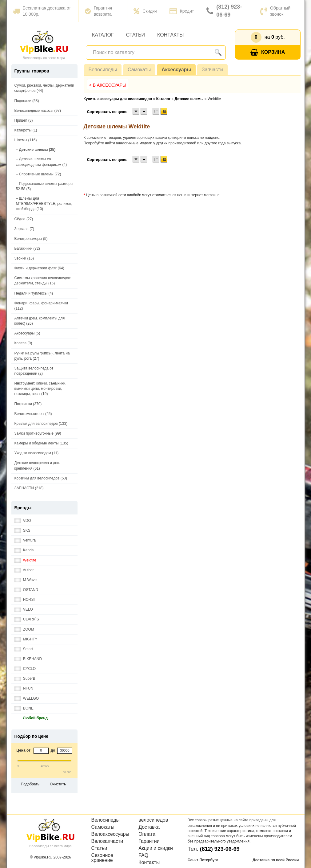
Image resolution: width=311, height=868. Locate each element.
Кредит (182, 11)
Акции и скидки (156, 848)
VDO (23, 521)
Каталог (103, 35)
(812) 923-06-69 (224, 11)
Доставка (149, 827)
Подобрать (30, 784)
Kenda (24, 550)
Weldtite (25, 560)
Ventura (25, 540)
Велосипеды (103, 70)
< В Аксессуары (108, 85)
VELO (24, 610)
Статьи (136, 35)
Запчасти (212, 70)
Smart (24, 649)
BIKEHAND (28, 659)
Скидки (145, 11)
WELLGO (27, 699)
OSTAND (26, 590)
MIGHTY (26, 639)
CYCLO (25, 669)
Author (24, 570)
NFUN (24, 688)
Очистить (58, 784)
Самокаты (139, 70)
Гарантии (149, 841)
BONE (24, 708)
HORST (25, 600)
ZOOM (24, 629)
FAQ (143, 855)
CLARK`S (27, 619)
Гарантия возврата (99, 11)
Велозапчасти (107, 841)
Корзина (268, 52)
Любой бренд (31, 718)
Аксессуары (176, 70)
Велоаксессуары (110, 834)
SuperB (25, 679)
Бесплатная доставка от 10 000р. (42, 11)
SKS (22, 531)
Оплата (147, 834)
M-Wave (26, 580)
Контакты (170, 35)
